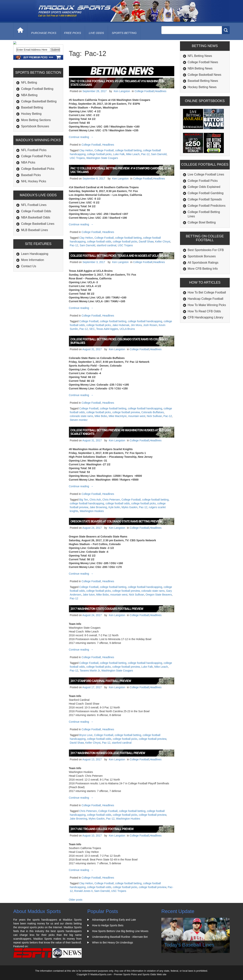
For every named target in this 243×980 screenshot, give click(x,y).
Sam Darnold (159, 154)
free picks (73, 33)
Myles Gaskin (129, 507)
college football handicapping (145, 321)
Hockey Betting (31, 140)
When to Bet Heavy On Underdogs (113, 943)
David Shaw (77, 743)
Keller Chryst (163, 242)
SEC (92, 329)
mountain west (137, 416)
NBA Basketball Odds (36, 243)
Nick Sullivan (154, 416)
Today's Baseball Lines (189, 945)
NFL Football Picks (34, 176)
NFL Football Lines (34, 231)
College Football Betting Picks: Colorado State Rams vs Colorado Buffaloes (119, 341)
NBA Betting (29, 121)
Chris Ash (95, 500)
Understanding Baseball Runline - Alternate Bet (120, 937)
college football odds (99, 242)
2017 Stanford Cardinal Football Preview (101, 681)
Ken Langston (122, 91)
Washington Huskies (92, 511)
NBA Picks (28, 188)
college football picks (99, 154)
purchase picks (44, 33)
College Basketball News (205, 75)
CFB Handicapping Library (206, 317)
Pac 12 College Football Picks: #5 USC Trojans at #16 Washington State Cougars (118, 83)
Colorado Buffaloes (153, 412)
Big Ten (84, 500)
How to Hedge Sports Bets (108, 925)
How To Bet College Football (207, 292)
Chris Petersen (111, 500)
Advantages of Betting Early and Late (114, 920)
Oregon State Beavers (159, 595)
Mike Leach (133, 154)
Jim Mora (136, 325)
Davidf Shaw (146, 242)
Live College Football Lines (206, 174)
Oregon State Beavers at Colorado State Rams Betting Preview (116, 521)
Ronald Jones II (83, 891)
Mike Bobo (101, 416)
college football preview (126, 412)
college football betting (128, 150)
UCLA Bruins (127, 329)
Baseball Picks (31, 201)
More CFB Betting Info (203, 269)
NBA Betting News (200, 68)
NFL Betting (29, 108)
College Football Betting (37, 115)
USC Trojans (77, 158)
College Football (144, 91)
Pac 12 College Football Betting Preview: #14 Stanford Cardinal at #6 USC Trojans (121, 170)
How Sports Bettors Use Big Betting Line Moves (120, 931)
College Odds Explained (204, 187)
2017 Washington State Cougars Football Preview (107, 609)
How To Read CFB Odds (204, 311)
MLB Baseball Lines (34, 256)
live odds (96, 33)
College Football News (203, 62)
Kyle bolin (114, 507)
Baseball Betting (32, 133)
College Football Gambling (206, 193)
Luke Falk (119, 154)
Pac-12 (145, 154)
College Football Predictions (207, 206)
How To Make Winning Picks (207, 305)
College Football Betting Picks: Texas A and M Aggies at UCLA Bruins (120, 256)
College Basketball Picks (38, 195)
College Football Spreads (205, 199)
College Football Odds (36, 237)
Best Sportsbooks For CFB (206, 250)
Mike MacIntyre (118, 416)
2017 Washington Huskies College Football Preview (108, 753)
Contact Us (29, 292)
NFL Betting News (200, 56)
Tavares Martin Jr (90, 671)
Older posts (76, 900)
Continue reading (82, 137)
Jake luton (89, 595)
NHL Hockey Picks (34, 207)
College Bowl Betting (202, 222)
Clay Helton (86, 150)
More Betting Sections (36, 146)
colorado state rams (82, 416)
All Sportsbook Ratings (203, 263)
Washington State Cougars (102, 158)
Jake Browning (98, 507)
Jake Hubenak (121, 325)
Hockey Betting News (202, 87)
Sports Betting (124, 33)
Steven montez (79, 420)
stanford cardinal (107, 245)
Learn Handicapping (35, 279)
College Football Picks (36, 182)
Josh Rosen (150, 325)
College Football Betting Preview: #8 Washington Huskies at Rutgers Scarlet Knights (121, 432)
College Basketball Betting (39, 127)
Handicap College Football (206, 299)
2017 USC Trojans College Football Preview (102, 829)
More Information (33, 286)
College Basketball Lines (38, 250)
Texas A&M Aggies (107, 329)
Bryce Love (86, 735)
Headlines (160, 91)
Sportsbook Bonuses (35, 152)
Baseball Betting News (203, 81)
